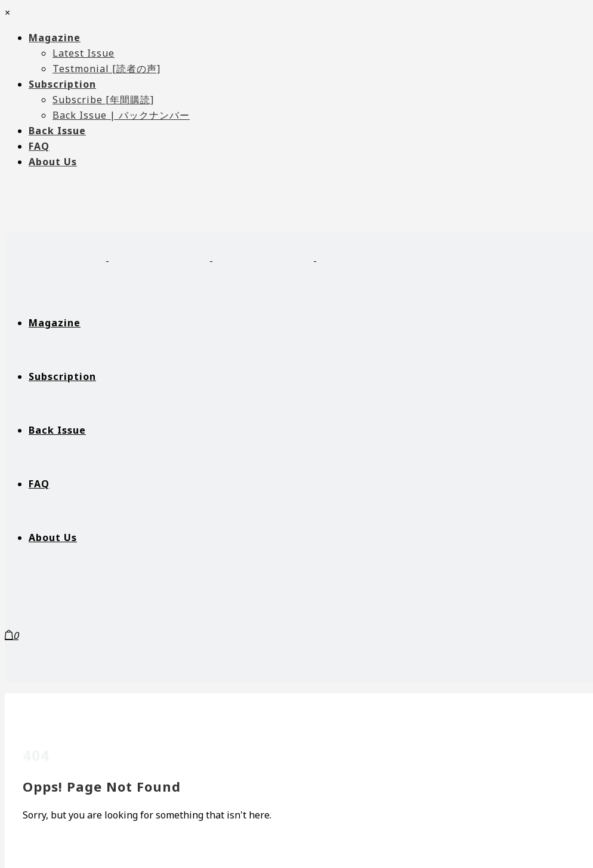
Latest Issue (84, 53)
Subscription (62, 84)
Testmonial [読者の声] (106, 69)
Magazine (55, 38)
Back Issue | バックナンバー (121, 115)
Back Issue (57, 131)
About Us (53, 162)
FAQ (39, 146)
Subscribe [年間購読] (103, 100)
